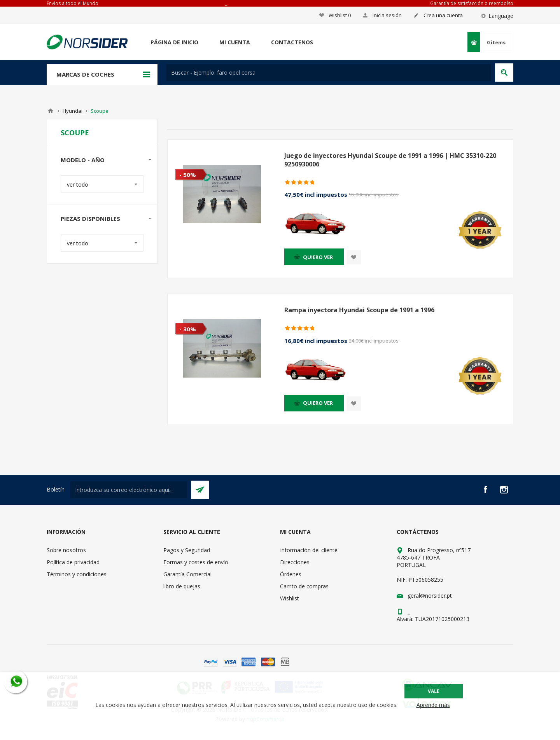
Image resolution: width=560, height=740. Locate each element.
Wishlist (290, 598)
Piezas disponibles (90, 219)
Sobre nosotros (66, 550)
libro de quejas (182, 586)
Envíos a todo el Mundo (73, 3)
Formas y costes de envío (196, 562)
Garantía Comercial (187, 574)
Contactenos (292, 42)
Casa (51, 111)
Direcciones (295, 562)
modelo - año (83, 160)
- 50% (188, 175)
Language (501, 16)
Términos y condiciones (77, 574)
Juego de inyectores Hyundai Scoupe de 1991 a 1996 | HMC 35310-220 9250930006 (390, 160)
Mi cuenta (235, 42)
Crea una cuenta (443, 15)
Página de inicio (174, 42)
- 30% (188, 329)
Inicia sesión (387, 15)
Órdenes (291, 574)
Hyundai (73, 111)
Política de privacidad (73, 562)
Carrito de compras (304, 586)
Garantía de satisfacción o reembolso (472, 3)
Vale (434, 691)
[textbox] (329, 73)
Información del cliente (309, 550)
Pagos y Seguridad (187, 550)
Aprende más (433, 705)
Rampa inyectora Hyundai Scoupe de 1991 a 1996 (359, 310)
